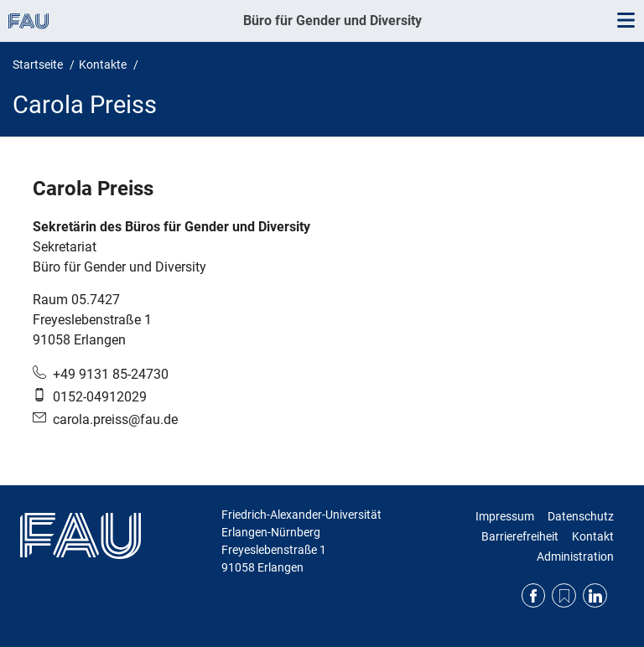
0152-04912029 (100, 397)
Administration (575, 556)
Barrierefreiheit (520, 536)
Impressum (505, 516)
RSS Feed (564, 595)
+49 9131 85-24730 (111, 374)
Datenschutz (581, 516)
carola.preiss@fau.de (115, 419)
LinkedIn (595, 595)
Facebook (534, 595)
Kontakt (593, 536)
